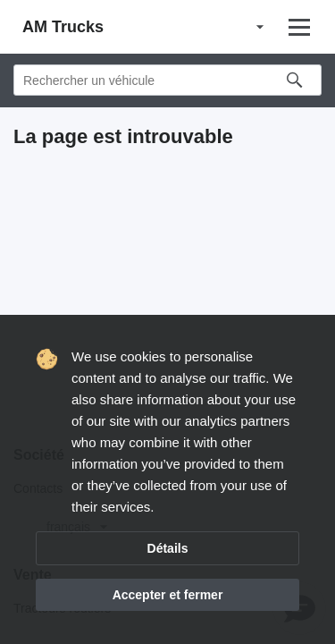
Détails (168, 548)
